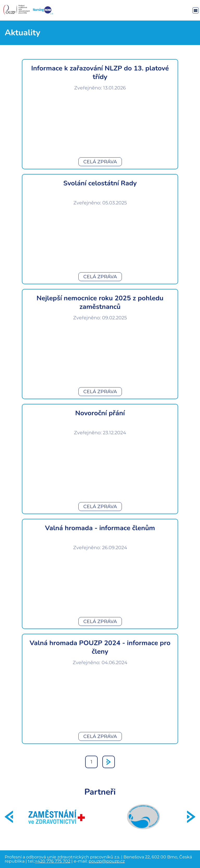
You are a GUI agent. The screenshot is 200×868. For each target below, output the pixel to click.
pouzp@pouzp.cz (107, 861)
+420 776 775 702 (53, 861)
